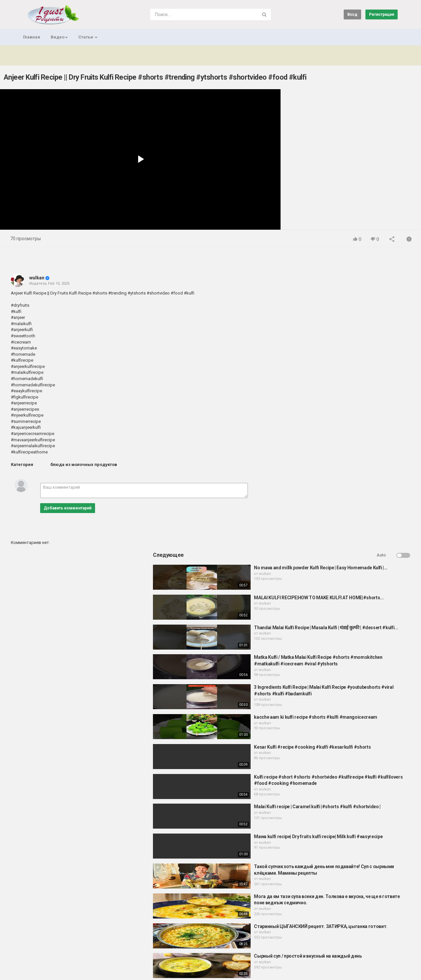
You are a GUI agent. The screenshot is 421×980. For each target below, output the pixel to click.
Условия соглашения (85, 946)
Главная (32, 37)
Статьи (88, 37)
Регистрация (382, 14)
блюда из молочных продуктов (84, 464)
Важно (56, 965)
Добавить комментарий (68, 508)
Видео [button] (59, 37)
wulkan (37, 278)
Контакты (49, 946)
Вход (352, 14)
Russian (386, 968)
